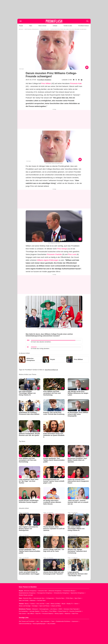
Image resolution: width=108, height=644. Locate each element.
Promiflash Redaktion (44, 80)
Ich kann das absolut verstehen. (41, 342)
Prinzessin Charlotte (54, 254)
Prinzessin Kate (76, 83)
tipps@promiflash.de (51, 370)
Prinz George (62, 249)
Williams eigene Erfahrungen (48, 260)
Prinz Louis (72, 254)
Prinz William (46, 83)
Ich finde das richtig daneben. (40, 349)
